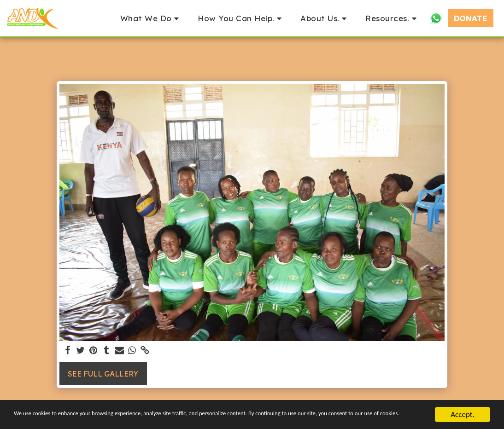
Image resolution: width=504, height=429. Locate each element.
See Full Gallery (103, 374)
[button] (151, 18)
